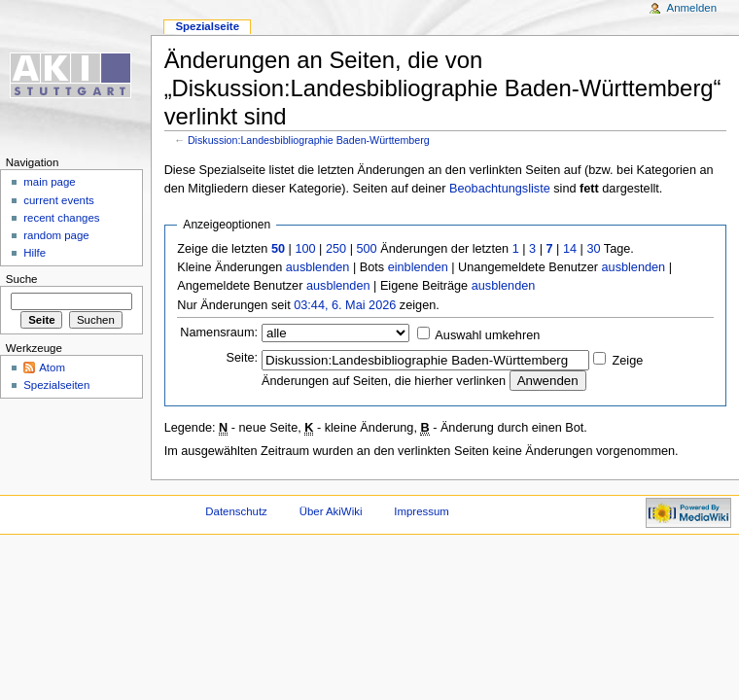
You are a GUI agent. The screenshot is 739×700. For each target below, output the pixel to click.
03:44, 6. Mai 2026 (345, 305)
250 (336, 249)
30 (593, 249)
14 (570, 249)
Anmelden (692, 8)
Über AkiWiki (331, 511)
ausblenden (318, 267)
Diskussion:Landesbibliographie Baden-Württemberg (309, 140)
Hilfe (35, 253)
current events (59, 200)
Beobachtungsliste (500, 189)
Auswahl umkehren (487, 335)
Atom (52, 367)
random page (56, 235)
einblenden (418, 267)
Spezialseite (207, 26)
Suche (22, 279)
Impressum (422, 511)
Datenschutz (236, 511)
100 (305, 249)
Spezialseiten (56, 385)
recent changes (61, 218)
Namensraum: (219, 332)
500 (366, 249)
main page (50, 182)
